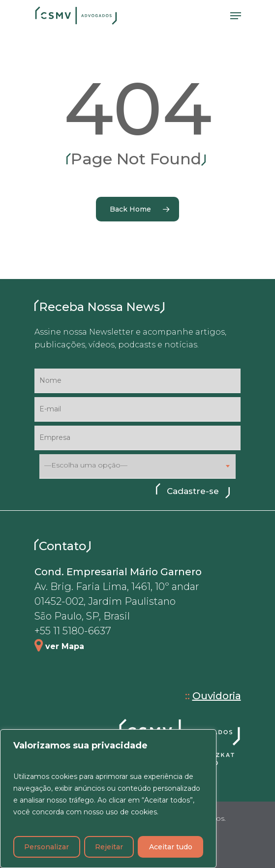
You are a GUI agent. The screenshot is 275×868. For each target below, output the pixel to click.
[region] (108, 799)
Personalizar (46, 847)
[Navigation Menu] (236, 16)
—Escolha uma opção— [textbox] (86, 465)
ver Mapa (65, 646)
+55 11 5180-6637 (73, 631)
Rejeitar (109, 847)
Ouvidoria (217, 696)
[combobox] (137, 466)
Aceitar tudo (171, 847)
